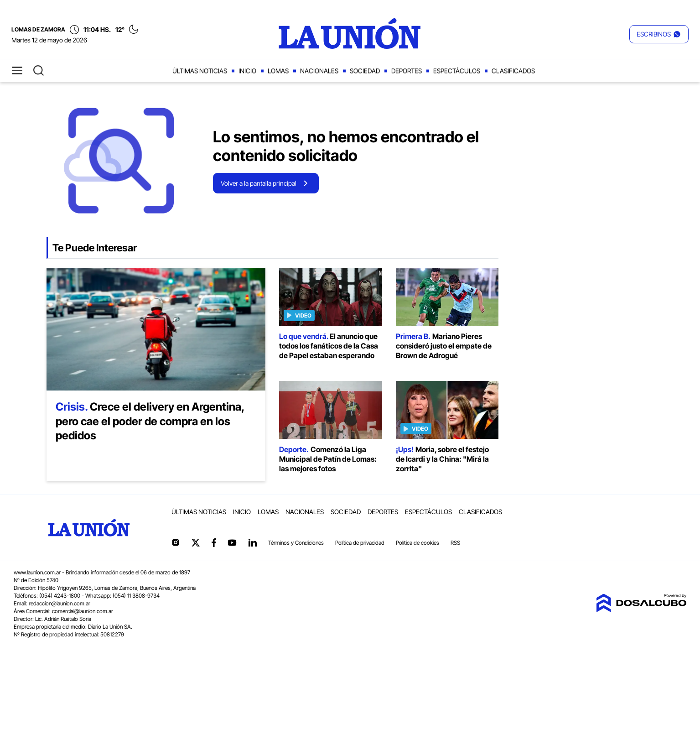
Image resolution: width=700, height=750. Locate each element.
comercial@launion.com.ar (83, 611)
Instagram (176, 542)
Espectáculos (457, 71)
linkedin (252, 542)
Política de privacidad (360, 543)
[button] (659, 34)
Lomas (278, 71)
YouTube (232, 543)
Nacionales (319, 71)
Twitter (196, 542)
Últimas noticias (200, 71)
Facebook (214, 542)
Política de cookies (417, 543)
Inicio (247, 71)
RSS (455, 543)
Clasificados (513, 71)
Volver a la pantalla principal (259, 183)
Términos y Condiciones (296, 543)
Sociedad (365, 71)
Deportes (407, 71)
